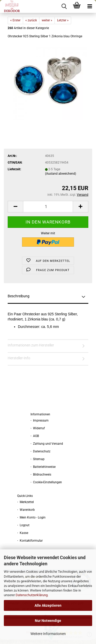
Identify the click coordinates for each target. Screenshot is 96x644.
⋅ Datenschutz (40, 451)
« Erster (15, 20)
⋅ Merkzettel (25, 502)
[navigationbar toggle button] (90, 6)
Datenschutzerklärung (32, 595)
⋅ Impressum (40, 421)
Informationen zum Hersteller (31, 345)
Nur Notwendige (48, 621)
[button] (15, 207)
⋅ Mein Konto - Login (31, 517)
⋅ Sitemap (38, 459)
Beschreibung (19, 296)
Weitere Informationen (48, 634)
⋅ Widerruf (38, 428)
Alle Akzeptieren (48, 605)
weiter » (47, 20)
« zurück (31, 20)
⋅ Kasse (23, 533)
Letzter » (63, 20)
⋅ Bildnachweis (41, 475)
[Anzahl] (48, 207)
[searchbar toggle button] (64, 6)
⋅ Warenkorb (26, 510)
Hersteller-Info (19, 358)
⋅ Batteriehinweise (43, 467)
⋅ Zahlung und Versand (47, 444)
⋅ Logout (23, 525)
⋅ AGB (35, 436)
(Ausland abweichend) (61, 174)
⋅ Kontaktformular (30, 541)
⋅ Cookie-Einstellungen (46, 482)
